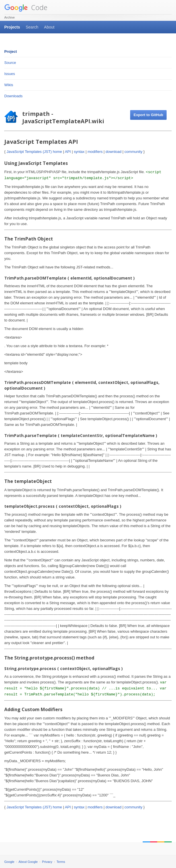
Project (11, 51)
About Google (28, 862)
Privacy (47, 862)
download (114, 152)
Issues (10, 74)
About (49, 27)
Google (9, 862)
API (68, 152)
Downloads (13, 96)
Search (32, 27)
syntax (79, 152)
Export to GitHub (148, 115)
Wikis (9, 85)
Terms (61, 862)
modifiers (95, 152)
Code (26, 7)
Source (10, 63)
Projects (12, 27)
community (133, 152)
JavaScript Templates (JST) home (34, 152)
